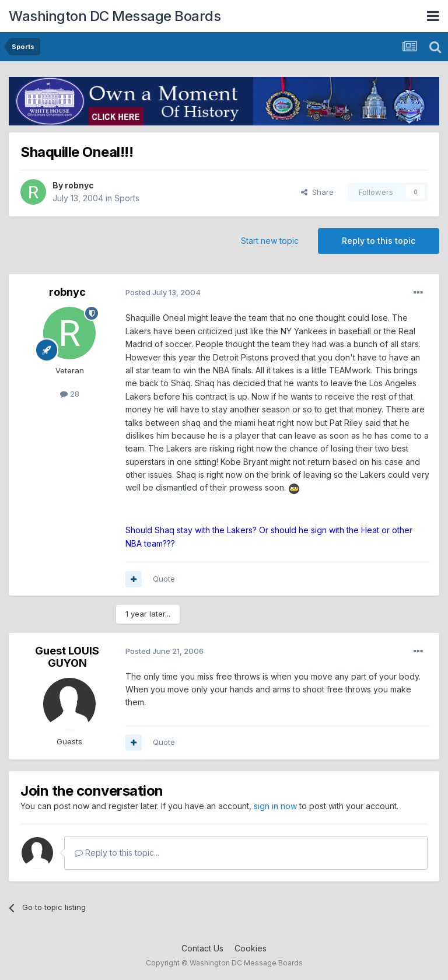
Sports (127, 198)
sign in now (275, 806)
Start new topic (270, 241)
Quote (164, 579)
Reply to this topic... (117, 853)
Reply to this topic (379, 241)
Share (317, 192)
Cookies (251, 948)
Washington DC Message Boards (115, 16)
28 (70, 394)
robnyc (79, 185)
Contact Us (202, 948)
